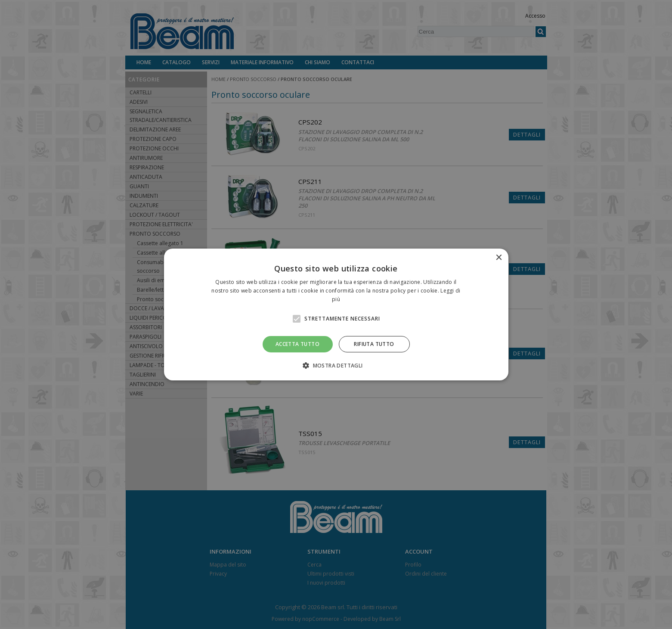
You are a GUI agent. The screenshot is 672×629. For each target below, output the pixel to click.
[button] (336, 365)
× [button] (499, 258)
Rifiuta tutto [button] (374, 344)
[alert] (336, 314)
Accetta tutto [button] (297, 344)
